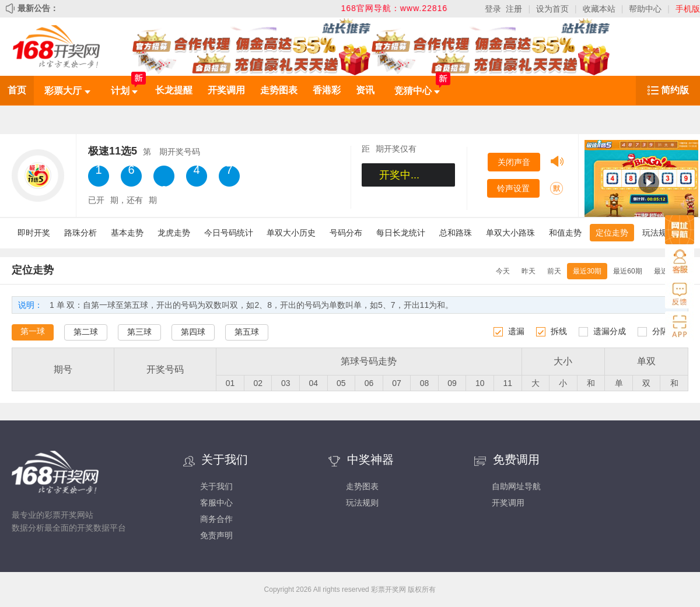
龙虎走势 (174, 233)
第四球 (193, 332)
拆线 (559, 331)
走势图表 (279, 90)
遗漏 (516, 331)
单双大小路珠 (510, 233)
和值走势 (565, 233)
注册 (514, 9)
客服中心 (216, 503)
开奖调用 (226, 90)
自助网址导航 (516, 486)
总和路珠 (456, 233)
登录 (493, 9)
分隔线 (664, 331)
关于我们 (216, 486)
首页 (17, 90)
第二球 (86, 332)
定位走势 (612, 233)
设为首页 (552, 9)
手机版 (688, 9)
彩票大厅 (67, 91)
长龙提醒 (174, 90)
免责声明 (216, 535)
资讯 (365, 90)
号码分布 (346, 233)
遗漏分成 (610, 331)
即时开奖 (34, 233)
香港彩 (327, 90)
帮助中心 (645, 9)
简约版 (675, 90)
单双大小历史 (291, 233)
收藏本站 (599, 9)
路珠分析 (80, 233)
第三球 (139, 332)
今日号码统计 (229, 233)
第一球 (33, 331)
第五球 (247, 332)
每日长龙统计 (401, 233)
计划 (124, 91)
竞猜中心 (417, 91)
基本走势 (127, 233)
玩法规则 (659, 233)
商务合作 (216, 519)
